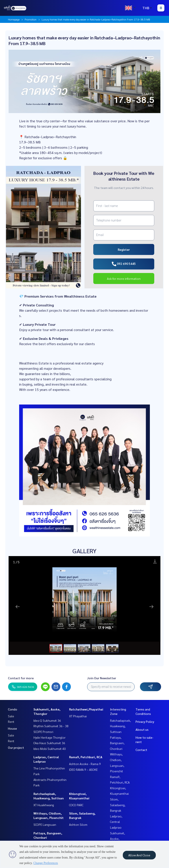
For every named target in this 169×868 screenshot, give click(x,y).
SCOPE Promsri (43, 732)
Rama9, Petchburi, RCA (86, 757)
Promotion (31, 19)
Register (124, 249)
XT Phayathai (78, 716)
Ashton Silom (78, 824)
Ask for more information (124, 278)
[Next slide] (151, 607)
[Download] (155, 561)
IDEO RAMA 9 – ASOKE (83, 769)
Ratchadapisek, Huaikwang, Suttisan (120, 726)
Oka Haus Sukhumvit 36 (49, 743)
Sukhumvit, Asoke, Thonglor (118, 839)
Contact (141, 750)
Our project (16, 747)
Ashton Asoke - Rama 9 (85, 764)
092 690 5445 (124, 264)
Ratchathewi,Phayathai (86, 709)
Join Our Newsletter (102, 678)
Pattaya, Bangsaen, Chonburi (117, 743)
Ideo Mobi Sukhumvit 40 (50, 749)
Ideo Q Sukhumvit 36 (47, 720)
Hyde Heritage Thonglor (50, 737)
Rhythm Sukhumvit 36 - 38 (51, 726)
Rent (11, 722)
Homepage (14, 19)
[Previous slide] (18, 607)
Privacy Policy (145, 722)
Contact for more (21, 678)
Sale (11, 716)
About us (142, 729)
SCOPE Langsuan (45, 824)
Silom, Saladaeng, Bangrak (118, 805)
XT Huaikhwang (44, 805)
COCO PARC (76, 805)
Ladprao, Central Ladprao (116, 822)
